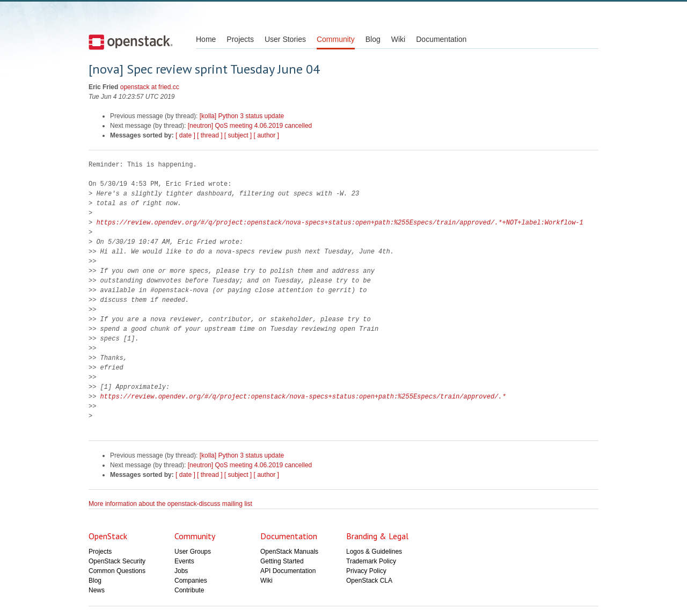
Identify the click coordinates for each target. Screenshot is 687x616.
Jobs (181, 571)
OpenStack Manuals (289, 552)
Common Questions (117, 571)
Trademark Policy (371, 561)
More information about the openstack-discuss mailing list (170, 504)
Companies (191, 581)
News (97, 590)
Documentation (441, 39)
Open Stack (131, 42)
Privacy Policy (366, 571)
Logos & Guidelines (374, 552)
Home (206, 39)
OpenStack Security (117, 561)
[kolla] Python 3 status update (242, 116)
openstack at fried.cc (150, 87)
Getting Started (282, 561)
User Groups (193, 552)
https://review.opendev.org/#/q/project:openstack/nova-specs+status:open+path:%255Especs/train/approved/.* (303, 397)
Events (184, 561)
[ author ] (266, 135)
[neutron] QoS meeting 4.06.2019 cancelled (250, 126)
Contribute (189, 590)
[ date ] (185, 135)
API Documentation (288, 571)
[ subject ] (238, 135)
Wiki (398, 39)
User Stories (285, 39)
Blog (373, 39)
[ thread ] (210, 135)
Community (336, 39)
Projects (240, 39)
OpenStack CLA (369, 581)
